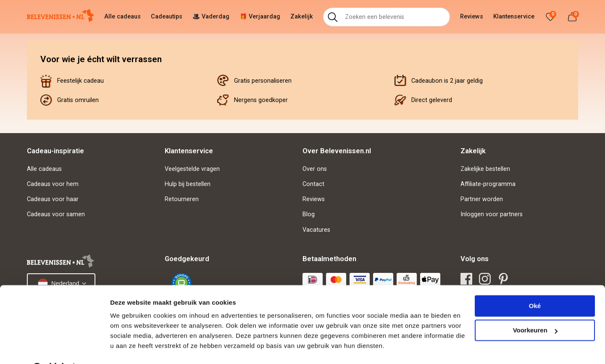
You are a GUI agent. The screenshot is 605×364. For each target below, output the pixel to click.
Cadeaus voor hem (53, 184)
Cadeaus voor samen (56, 214)
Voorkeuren (535, 309)
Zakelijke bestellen (485, 169)
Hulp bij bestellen (188, 184)
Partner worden (482, 199)
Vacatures (316, 230)
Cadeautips (167, 17)
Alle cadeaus (122, 17)
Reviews (472, 17)
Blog (309, 214)
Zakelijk (302, 17)
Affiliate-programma (488, 184)
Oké (535, 284)
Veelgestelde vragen (192, 169)
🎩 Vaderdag (211, 17)
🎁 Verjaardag (260, 17)
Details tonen (130, 347)
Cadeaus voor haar (53, 199)
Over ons (315, 169)
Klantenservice (514, 17)
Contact (313, 184)
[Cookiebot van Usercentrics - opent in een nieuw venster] (54, 348)
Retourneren (182, 199)
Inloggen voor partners (492, 214)
